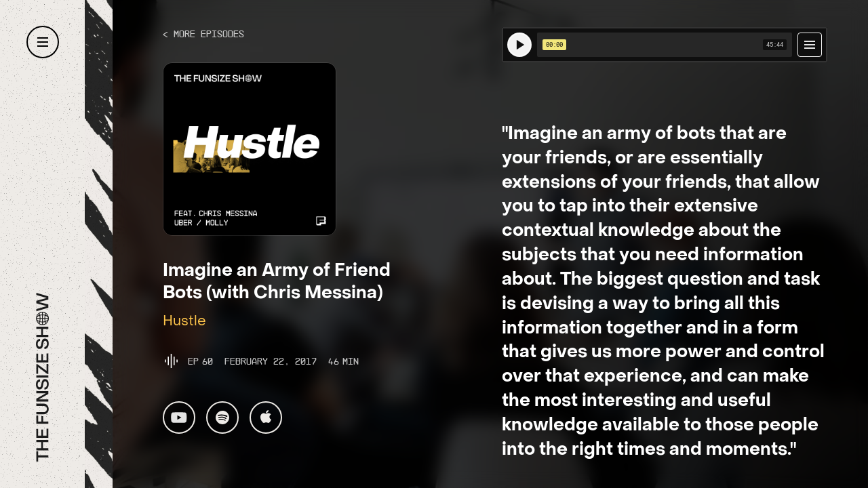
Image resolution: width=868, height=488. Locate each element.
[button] (43, 42)
